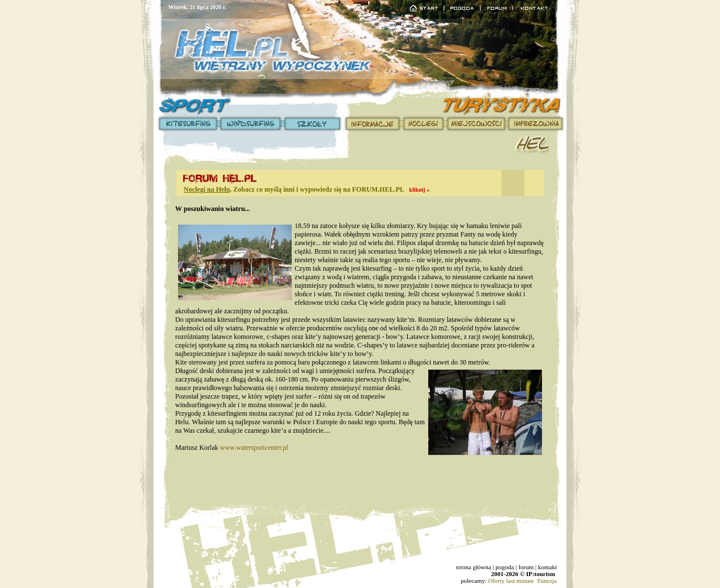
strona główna (474, 567)
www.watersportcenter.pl (254, 448)
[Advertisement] (360, 486)
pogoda (504, 567)
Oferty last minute (511, 581)
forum (526, 567)
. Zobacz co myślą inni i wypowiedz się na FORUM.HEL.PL (307, 189)
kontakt (547, 567)
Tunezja (547, 581)
